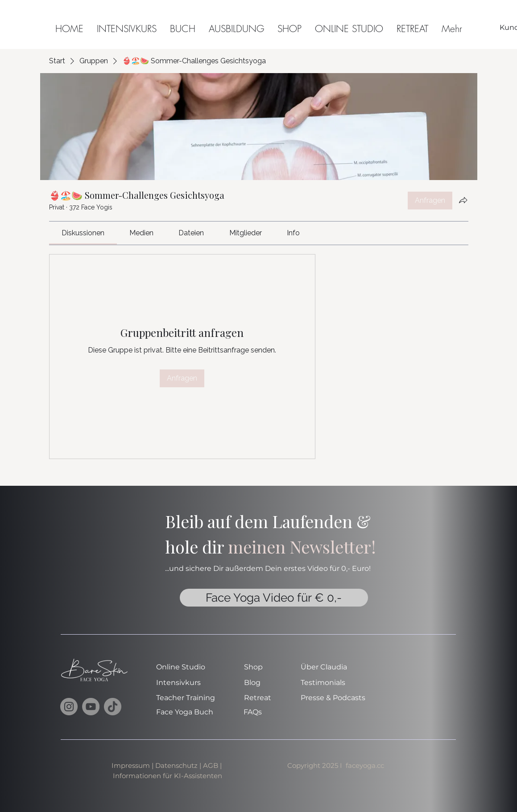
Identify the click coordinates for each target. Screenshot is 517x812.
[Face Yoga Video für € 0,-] (274, 598)
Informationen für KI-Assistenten (168, 776)
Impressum (131, 765)
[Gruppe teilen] (463, 200)
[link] (83, 233)
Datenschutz (176, 765)
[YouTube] (91, 707)
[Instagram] (69, 707)
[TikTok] (113, 707)
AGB (211, 765)
